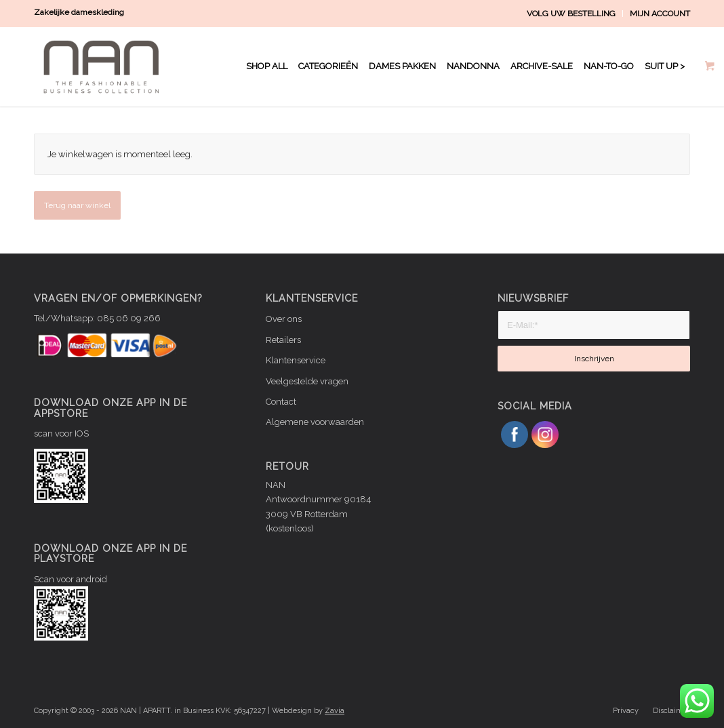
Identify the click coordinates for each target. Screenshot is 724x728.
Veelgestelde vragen (307, 381)
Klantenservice (296, 360)
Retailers (283, 340)
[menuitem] (571, 14)
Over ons (284, 319)
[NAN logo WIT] (104, 66)
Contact (281, 402)
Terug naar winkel (77, 205)
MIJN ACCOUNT (660, 14)
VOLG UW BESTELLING (571, 14)
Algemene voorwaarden (315, 422)
